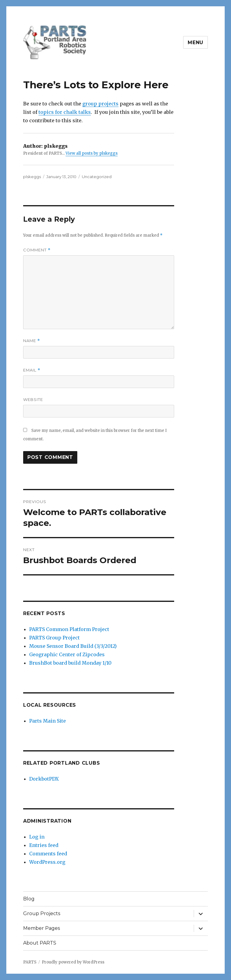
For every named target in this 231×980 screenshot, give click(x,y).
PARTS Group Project (54, 638)
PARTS (30, 962)
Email (32, 370)
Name (32, 341)
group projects (100, 104)
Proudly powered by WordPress (73, 962)
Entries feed (44, 845)
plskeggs (32, 177)
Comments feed (48, 854)
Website (33, 399)
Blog (29, 899)
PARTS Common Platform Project (69, 629)
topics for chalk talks (65, 112)
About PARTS (40, 943)
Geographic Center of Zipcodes (67, 654)
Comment (37, 250)
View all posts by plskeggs (92, 153)
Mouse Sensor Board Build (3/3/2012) (73, 646)
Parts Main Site (48, 721)
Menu (196, 42)
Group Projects (42, 913)
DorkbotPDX (44, 779)
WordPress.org (47, 862)
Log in (37, 837)
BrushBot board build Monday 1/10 (70, 663)
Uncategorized (97, 177)
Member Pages (42, 928)
